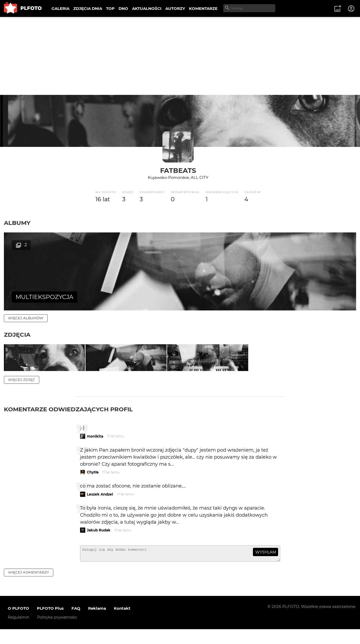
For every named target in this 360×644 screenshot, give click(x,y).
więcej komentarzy (29, 587)
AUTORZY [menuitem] (175, 8)
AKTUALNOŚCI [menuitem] (147, 8)
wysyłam (266, 564)
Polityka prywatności (57, 632)
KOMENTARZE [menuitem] (203, 8)
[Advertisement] (180, 56)
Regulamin (19, 632)
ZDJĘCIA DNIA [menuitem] (88, 8)
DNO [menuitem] (123, 8)
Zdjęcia (17, 335)
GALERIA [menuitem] (60, 8)
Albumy (17, 223)
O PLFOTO (18, 623)
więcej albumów (26, 318)
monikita (95, 448)
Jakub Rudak (99, 543)
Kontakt (122, 623)
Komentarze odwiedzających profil (68, 422)
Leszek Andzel (100, 506)
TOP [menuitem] (110, 8)
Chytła (93, 485)
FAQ (76, 623)
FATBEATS (178, 170)
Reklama (97, 623)
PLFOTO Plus (50, 623)
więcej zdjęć (22, 392)
